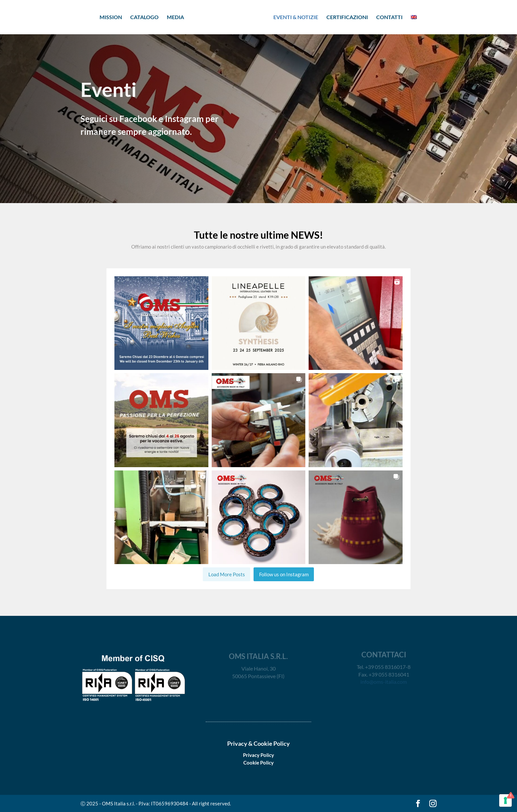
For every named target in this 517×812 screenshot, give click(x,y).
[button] (161, 323)
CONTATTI (389, 17)
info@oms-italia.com (384, 682)
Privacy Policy (258, 755)
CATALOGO (144, 17)
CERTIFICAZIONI (347, 17)
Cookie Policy (258, 763)
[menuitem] (414, 24)
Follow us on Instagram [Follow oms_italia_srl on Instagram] (284, 574)
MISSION (111, 17)
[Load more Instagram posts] (227, 574)
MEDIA (175, 17)
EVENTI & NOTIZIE (296, 17)
